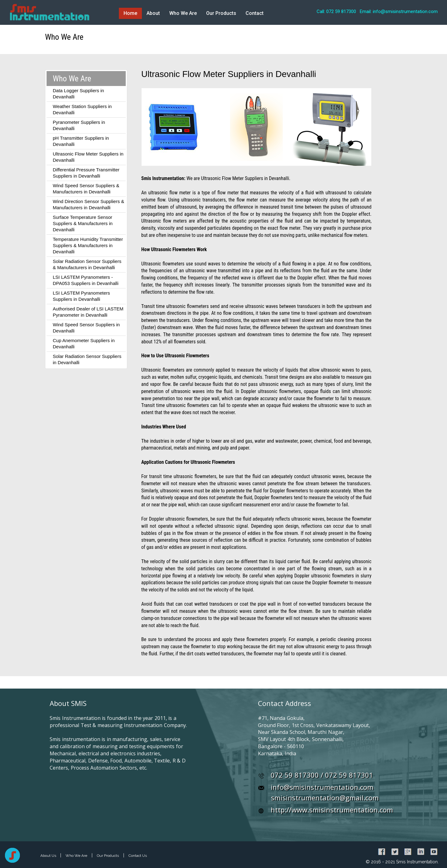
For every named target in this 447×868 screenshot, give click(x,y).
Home (130, 13)
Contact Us (138, 856)
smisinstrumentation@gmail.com (325, 798)
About (153, 13)
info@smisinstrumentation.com (322, 787)
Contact (255, 13)
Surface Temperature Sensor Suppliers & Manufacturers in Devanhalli (83, 223)
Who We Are (183, 13)
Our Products (221, 13)
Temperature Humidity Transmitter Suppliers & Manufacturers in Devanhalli (88, 245)
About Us (49, 856)
